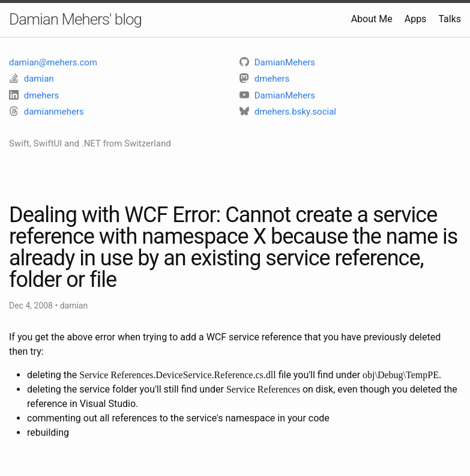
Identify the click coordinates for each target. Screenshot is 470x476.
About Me (372, 19)
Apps (416, 19)
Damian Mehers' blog (75, 19)
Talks (450, 19)
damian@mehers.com (53, 62)
